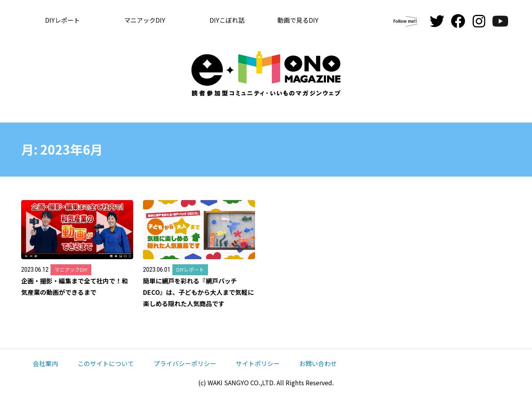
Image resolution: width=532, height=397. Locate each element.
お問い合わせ (318, 363)
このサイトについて (106, 363)
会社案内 (45, 363)
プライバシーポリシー (185, 363)
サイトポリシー (258, 363)
